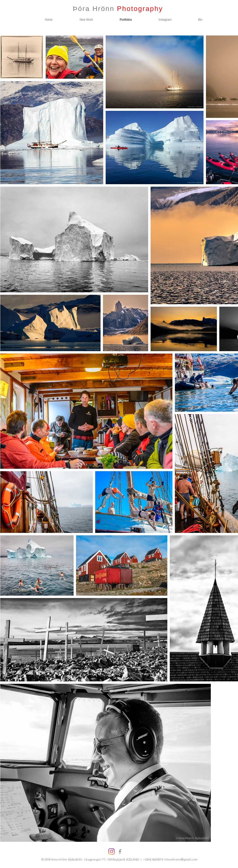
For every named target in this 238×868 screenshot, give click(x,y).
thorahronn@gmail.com (181, 859)
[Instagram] (111, 851)
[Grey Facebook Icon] (120, 851)
